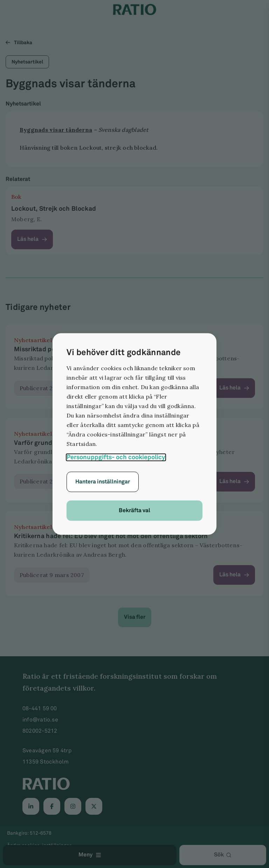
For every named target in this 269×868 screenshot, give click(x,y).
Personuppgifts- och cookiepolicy (116, 457)
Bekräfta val (134, 511)
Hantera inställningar (103, 482)
